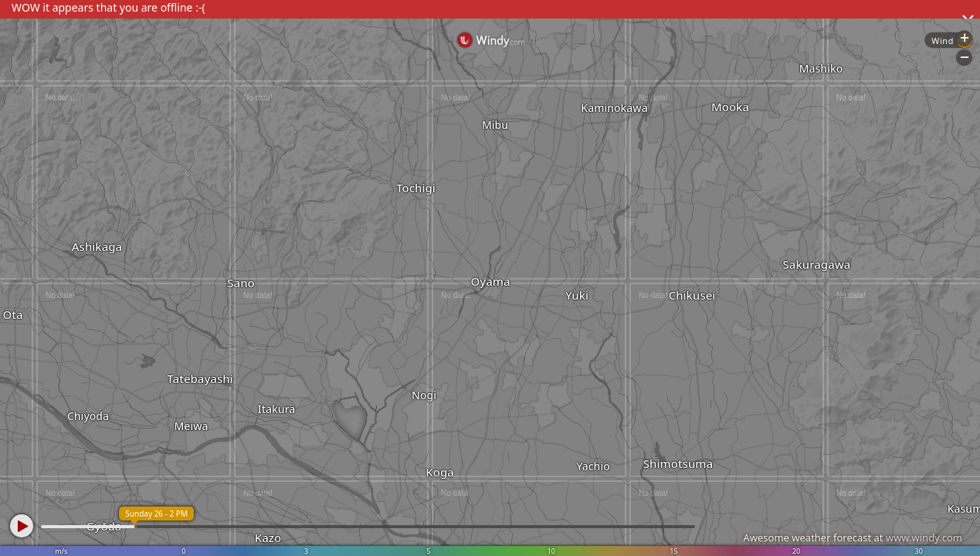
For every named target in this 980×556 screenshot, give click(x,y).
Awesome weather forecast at (853, 537)
